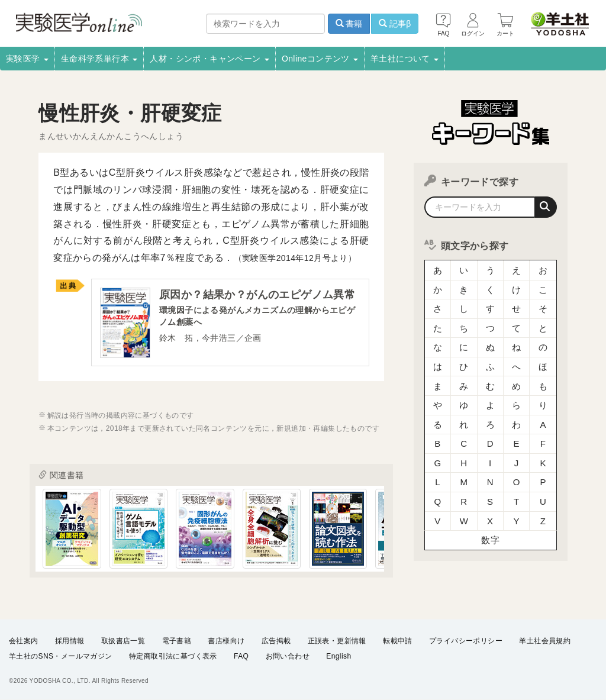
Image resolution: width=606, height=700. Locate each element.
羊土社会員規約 (545, 640)
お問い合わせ (288, 656)
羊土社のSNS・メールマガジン (61, 656)
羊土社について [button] (404, 59)
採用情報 (70, 640)
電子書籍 (177, 640)
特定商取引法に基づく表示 (173, 656)
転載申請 (398, 640)
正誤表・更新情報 (337, 640)
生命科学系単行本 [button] (99, 59)
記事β (395, 24)
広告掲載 (276, 640)
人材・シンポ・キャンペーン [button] (209, 59)
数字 (490, 535)
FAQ (241, 656)
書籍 (349, 24)
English (339, 656)
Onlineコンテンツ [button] (320, 59)
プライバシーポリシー (466, 640)
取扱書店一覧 (123, 640)
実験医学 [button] (27, 59)
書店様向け (226, 640)
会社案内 (24, 640)
